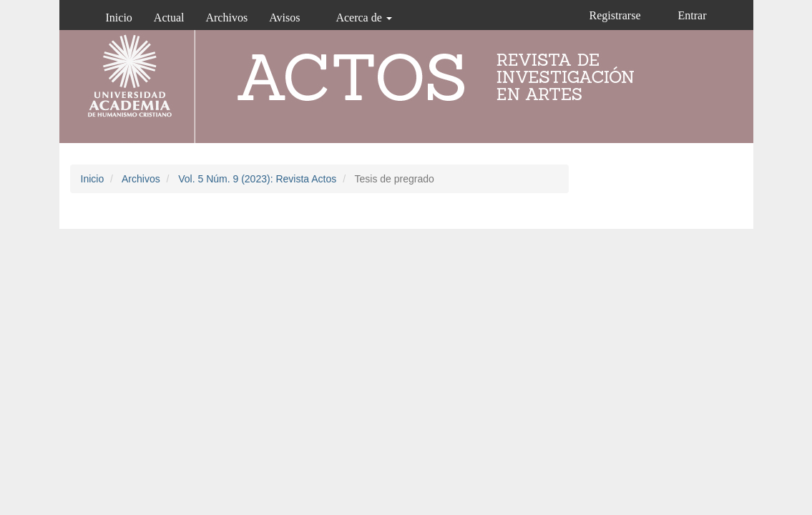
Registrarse (615, 15)
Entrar (693, 15)
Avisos (284, 18)
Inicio (119, 18)
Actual (169, 18)
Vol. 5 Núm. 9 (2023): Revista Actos (257, 179)
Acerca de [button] (363, 18)
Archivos (226, 18)
